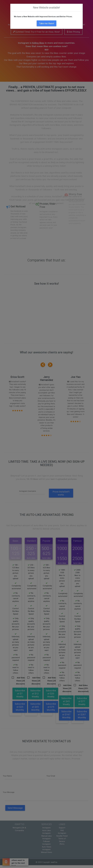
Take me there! (47, 23)
